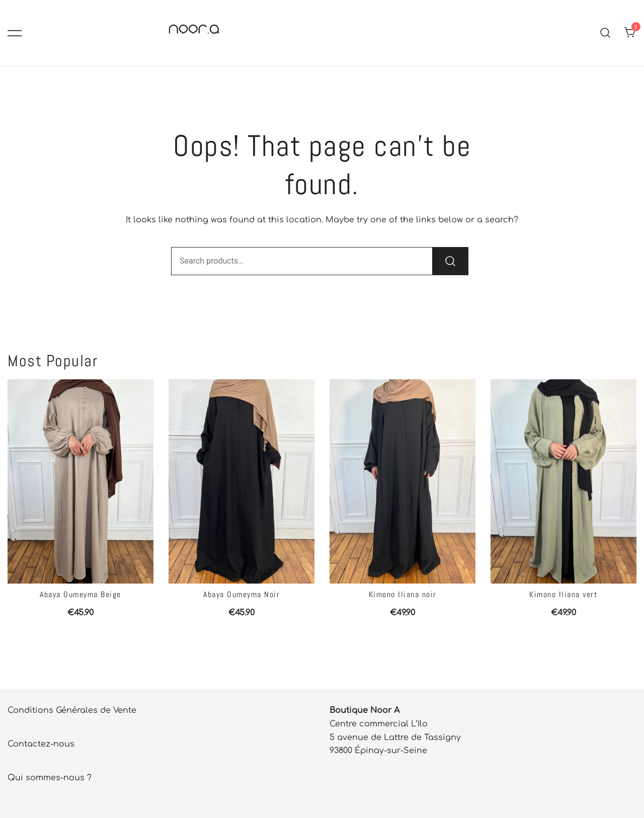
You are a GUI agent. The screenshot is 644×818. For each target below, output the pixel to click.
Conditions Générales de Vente (72, 710)
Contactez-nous (41, 744)
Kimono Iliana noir (403, 594)
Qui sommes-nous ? (50, 778)
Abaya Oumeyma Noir (242, 594)
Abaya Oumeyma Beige (80, 594)
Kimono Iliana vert (563, 594)
